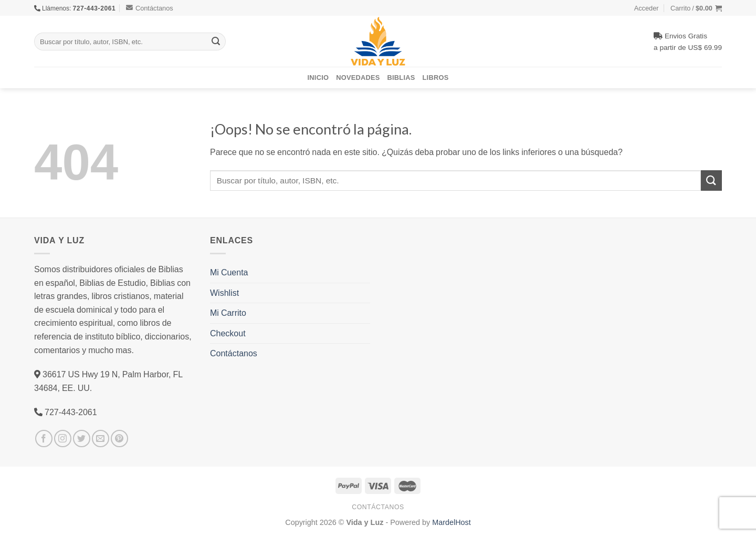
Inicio (318, 77)
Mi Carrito (228, 313)
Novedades (358, 77)
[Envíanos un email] (101, 439)
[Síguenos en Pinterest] (119, 439)
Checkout (228, 333)
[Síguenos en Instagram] (63, 439)
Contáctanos (150, 8)
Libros (436, 77)
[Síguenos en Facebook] (44, 439)
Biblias (401, 77)
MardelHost (451, 522)
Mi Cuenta (229, 272)
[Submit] (216, 42)
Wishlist (224, 293)
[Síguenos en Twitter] (82, 439)
